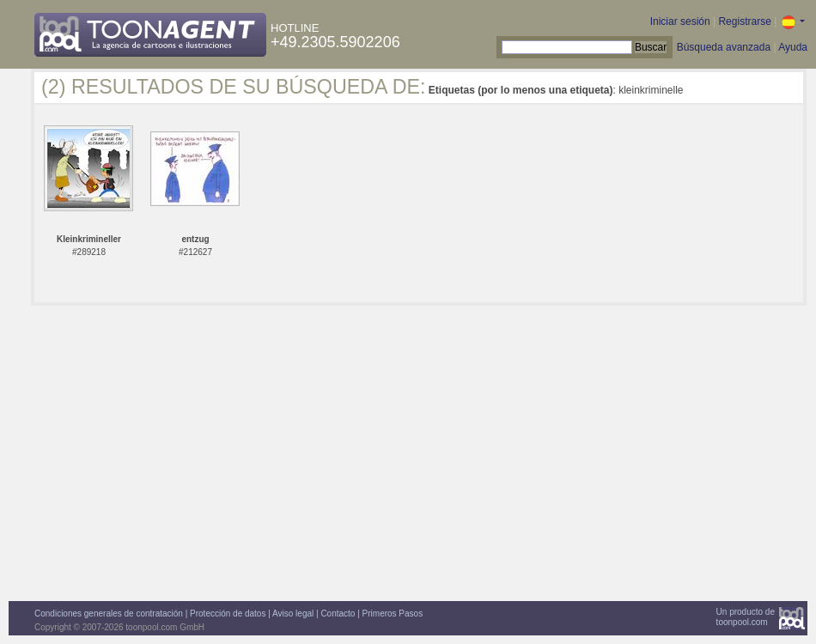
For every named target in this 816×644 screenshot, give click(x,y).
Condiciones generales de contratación (109, 614)
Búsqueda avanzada (724, 47)
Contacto (338, 614)
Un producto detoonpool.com (746, 617)
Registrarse (744, 21)
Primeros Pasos (393, 614)
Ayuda (793, 47)
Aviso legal (293, 614)
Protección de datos (228, 614)
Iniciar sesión (680, 21)
